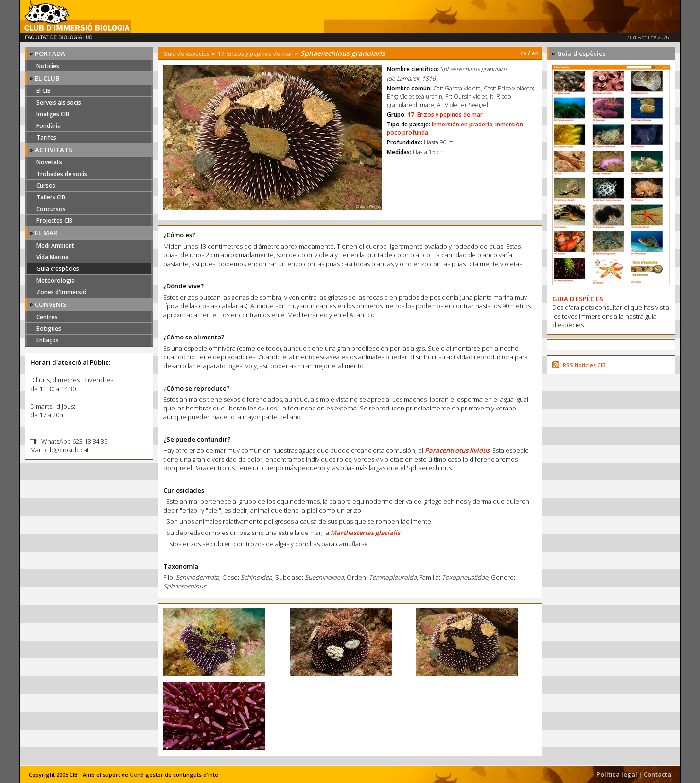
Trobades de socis (62, 174)
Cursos (46, 186)
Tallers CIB (51, 197)
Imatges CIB (53, 114)
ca (523, 53)
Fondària (49, 126)
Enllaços (48, 340)
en (535, 53)
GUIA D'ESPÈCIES (578, 299)
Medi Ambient (55, 245)
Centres (47, 317)
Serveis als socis (59, 102)
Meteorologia (56, 280)
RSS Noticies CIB (584, 365)
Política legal (617, 774)
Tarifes (46, 137)
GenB (137, 774)
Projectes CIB (54, 221)
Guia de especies (186, 54)
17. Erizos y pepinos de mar (255, 54)
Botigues (49, 329)
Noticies (48, 66)
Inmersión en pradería (462, 124)
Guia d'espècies (58, 269)
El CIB (44, 91)
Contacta (657, 774)
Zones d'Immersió (61, 292)
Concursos (51, 209)
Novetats (49, 162)
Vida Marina (52, 257)
